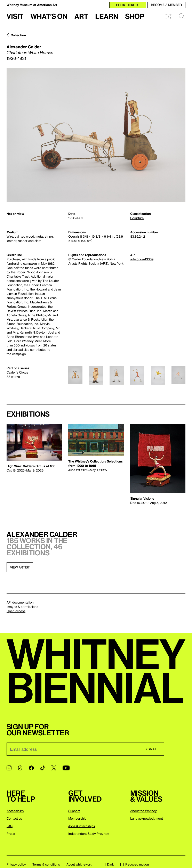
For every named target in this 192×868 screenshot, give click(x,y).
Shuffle (168, 16)
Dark (108, 864)
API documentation (20, 602)
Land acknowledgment (147, 818)
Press (11, 834)
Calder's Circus (17, 372)
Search (182, 16)
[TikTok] (43, 768)
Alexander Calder (24, 47)
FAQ (10, 826)
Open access (16, 611)
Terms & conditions (46, 864)
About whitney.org (79, 864)
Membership (77, 818)
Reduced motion (135, 864)
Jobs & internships (82, 826)
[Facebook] (31, 768)
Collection (18, 35)
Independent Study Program (89, 834)
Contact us (14, 818)
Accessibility (15, 811)
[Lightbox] (96, 135)
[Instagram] (9, 768)
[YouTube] (66, 768)
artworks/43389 (142, 259)
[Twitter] (54, 768)
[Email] (72, 749)
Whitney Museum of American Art (32, 5)
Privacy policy (16, 864)
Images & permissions (22, 607)
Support (74, 811)
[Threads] (20, 768)
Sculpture (137, 218)
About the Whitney (143, 811)
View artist (20, 567)
